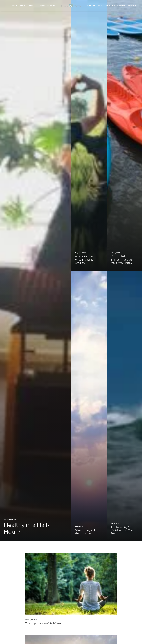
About (23, 6)
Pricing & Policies (47, 6)
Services (33, 6)
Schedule (91, 6)
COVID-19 (13, 6)
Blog (100, 6)
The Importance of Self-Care (43, 623)
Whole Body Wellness (115, 6)
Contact (132, 6)
